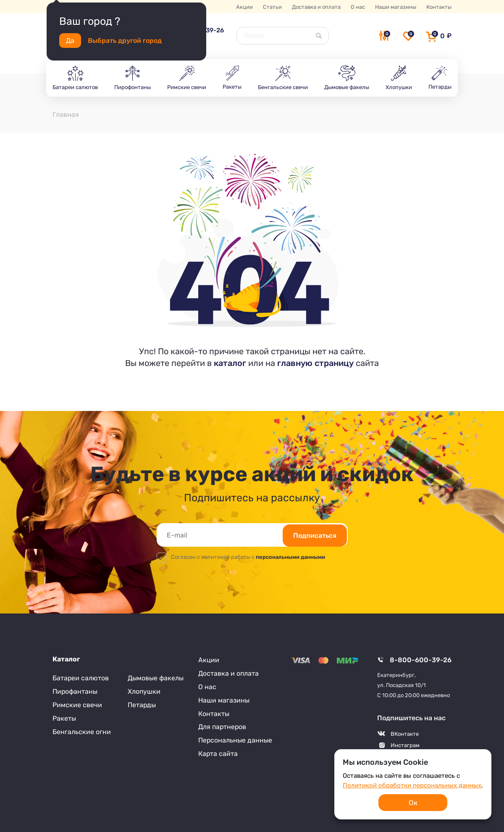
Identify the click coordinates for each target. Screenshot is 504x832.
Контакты (439, 7)
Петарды (142, 705)
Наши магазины (396, 7)
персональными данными (290, 557)
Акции (244, 7)
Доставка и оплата (316, 7)
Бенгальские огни (82, 732)
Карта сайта (218, 754)
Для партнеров (223, 727)
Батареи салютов (81, 678)
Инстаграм (405, 745)
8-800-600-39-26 (421, 660)
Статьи (272, 7)
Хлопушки (144, 691)
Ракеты (64, 718)
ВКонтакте (405, 734)
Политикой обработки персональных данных (412, 785)
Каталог (66, 659)
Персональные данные (235, 741)
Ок (413, 803)
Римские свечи (77, 705)
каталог (230, 363)
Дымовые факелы (156, 678)
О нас (358, 7)
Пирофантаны (75, 691)
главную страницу (315, 363)
